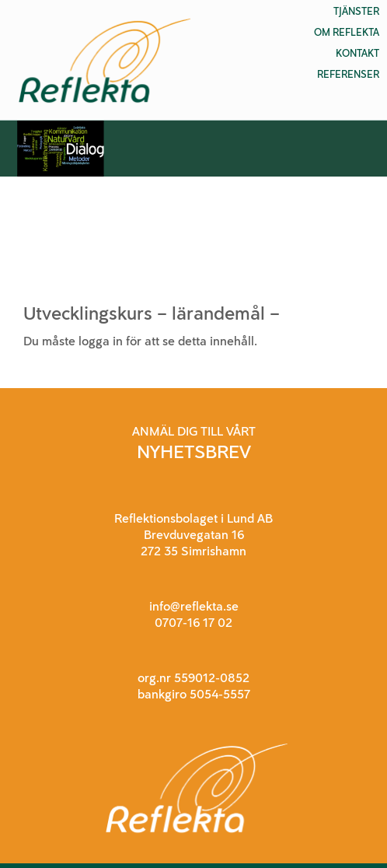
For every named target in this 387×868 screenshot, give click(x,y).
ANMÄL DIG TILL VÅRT (194, 431)
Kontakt (357, 53)
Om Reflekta (347, 32)
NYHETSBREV (194, 451)
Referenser (348, 74)
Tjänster (356, 11)
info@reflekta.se (194, 606)
